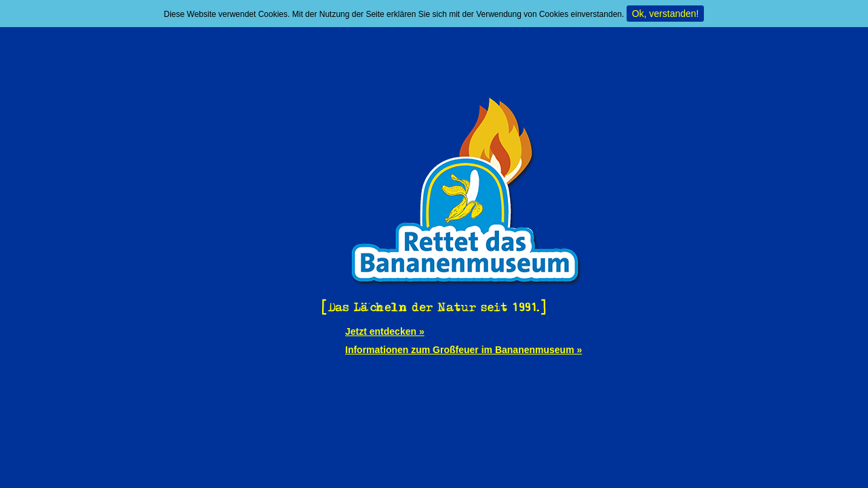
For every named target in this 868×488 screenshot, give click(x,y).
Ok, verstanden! (666, 14)
